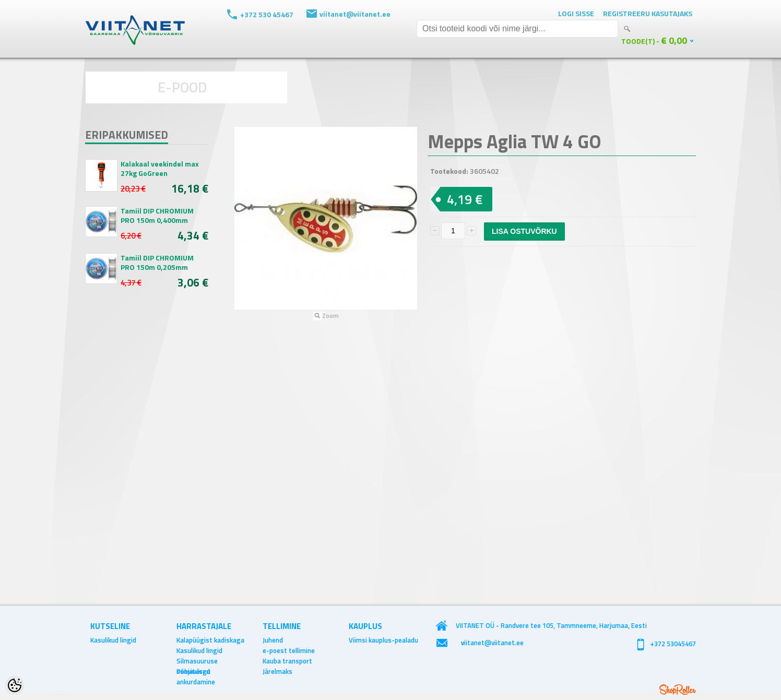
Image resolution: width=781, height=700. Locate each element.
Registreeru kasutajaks (648, 13)
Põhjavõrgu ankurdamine (196, 671)
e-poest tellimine (289, 650)
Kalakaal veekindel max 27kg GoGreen (160, 169)
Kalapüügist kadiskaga (210, 640)
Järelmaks (277, 671)
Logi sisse (576, 13)
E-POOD (182, 87)
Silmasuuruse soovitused (197, 661)
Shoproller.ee (678, 690)
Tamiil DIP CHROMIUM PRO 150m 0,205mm (157, 263)
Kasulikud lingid (113, 640)
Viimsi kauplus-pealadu (383, 640)
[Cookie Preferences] (15, 685)
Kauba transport (287, 661)
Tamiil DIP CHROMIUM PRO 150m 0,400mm (157, 216)
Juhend (273, 640)
